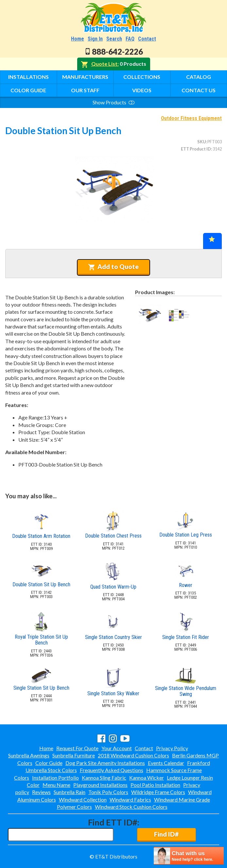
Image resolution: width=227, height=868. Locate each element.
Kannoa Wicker (147, 778)
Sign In (95, 39)
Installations (28, 77)
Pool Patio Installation (155, 785)
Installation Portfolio (55, 778)
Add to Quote (113, 267)
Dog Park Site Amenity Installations (105, 763)
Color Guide (28, 90)
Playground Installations (100, 785)
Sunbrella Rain (70, 792)
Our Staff (85, 90)
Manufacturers (85, 77)
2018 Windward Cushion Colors (133, 755)
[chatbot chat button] (189, 856)
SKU (201, 142)
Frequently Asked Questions (112, 770)
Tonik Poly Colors (108, 792)
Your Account (117, 748)
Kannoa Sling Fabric (104, 778)
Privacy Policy (172, 748)
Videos (142, 90)
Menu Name (56, 785)
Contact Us (199, 90)
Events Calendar (166, 763)
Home (78, 39)
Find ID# (166, 834)
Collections (142, 77)
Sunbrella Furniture (74, 755)
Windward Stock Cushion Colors (131, 807)
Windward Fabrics (130, 799)
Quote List (104, 64)
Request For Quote (77, 748)
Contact (147, 39)
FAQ (130, 39)
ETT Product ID (196, 149)
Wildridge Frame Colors (158, 792)
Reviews (41, 792)
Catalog (199, 77)
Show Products (113, 102)
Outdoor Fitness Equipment (191, 118)
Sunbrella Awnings (29, 755)
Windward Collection (83, 799)
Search (114, 39)
